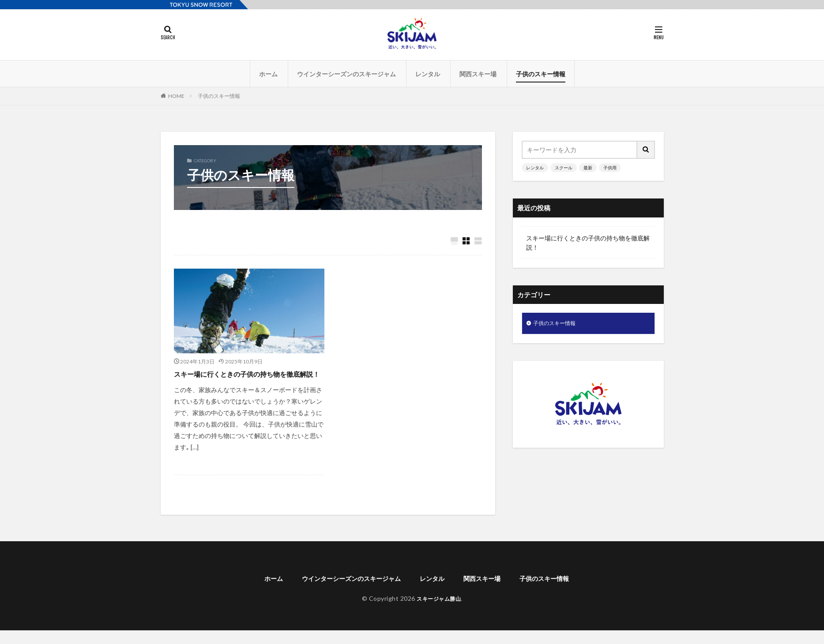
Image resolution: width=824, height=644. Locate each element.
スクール (564, 168)
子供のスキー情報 (541, 74)
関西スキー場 (478, 74)
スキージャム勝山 (439, 612)
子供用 (610, 168)
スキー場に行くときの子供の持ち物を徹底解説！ (245, 380)
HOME (176, 96)
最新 (588, 168)
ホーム (268, 74)
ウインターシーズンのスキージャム (346, 74)
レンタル (428, 74)
